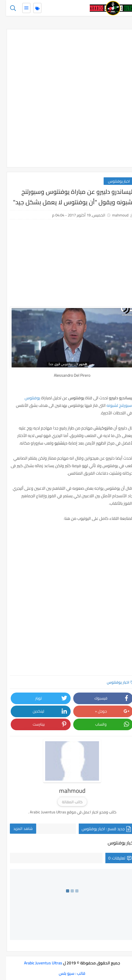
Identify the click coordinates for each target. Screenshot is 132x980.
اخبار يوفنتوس (113, 181)
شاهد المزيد (17, 828)
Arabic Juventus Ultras (37, 963)
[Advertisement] (66, 98)
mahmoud (114, 215)
